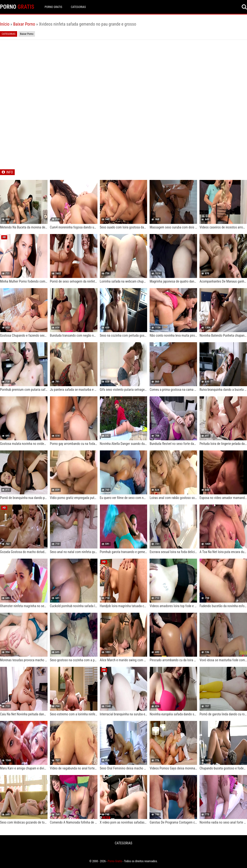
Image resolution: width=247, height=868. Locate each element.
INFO (10, 172)
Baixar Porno (24, 24)
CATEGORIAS (78, 7)
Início (5, 24)
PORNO (17, 7)
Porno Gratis (53, 7)
